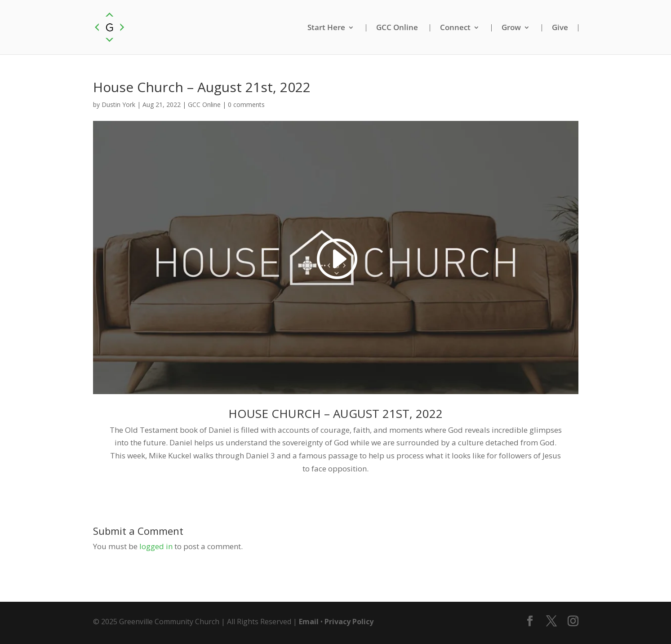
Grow (511, 28)
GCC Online (397, 28)
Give (560, 28)
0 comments (246, 104)
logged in (156, 546)
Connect (455, 28)
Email (309, 622)
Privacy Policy (349, 622)
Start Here (326, 28)
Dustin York (118, 104)
